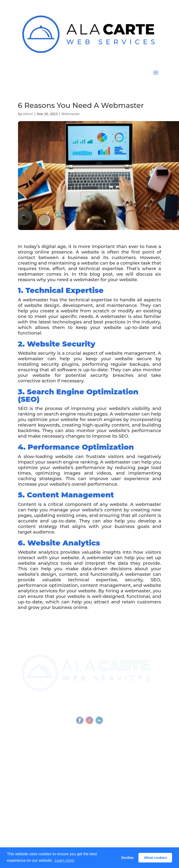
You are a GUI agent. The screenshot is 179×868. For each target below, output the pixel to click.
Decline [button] (127, 858)
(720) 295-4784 (108, 701)
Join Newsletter (31, 742)
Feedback (133, 710)
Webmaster (71, 114)
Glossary (25, 814)
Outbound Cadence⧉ (36, 781)
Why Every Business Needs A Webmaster (53, 795)
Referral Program (33, 757)
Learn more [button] (65, 860)
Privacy (92, 710)
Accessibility (111, 710)
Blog (22, 805)
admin (28, 114)
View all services (32, 772)
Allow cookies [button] (155, 858)
